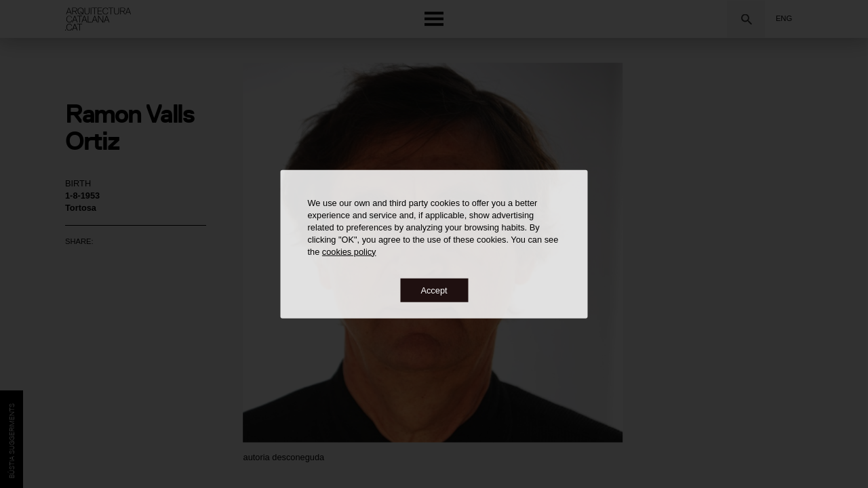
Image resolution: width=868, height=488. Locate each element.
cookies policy (349, 251)
